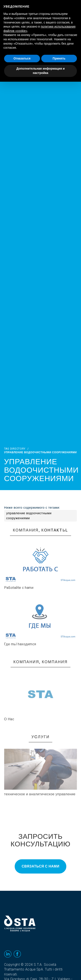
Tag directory (15, 449)
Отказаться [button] (22, 58)
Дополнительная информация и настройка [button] (41, 71)
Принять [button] (59, 58)
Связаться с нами (40, 866)
